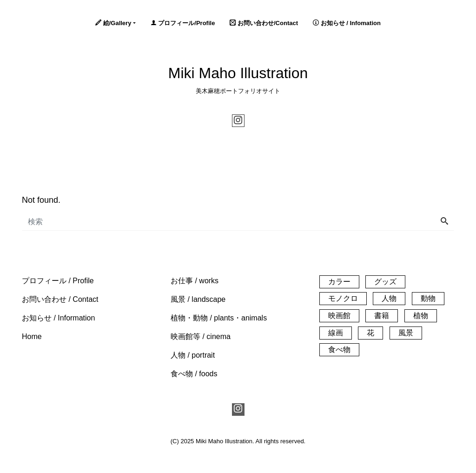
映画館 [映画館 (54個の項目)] (339, 316)
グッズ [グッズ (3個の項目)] (385, 282)
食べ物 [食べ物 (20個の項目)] (339, 350)
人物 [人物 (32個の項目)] (389, 298)
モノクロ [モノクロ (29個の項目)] (343, 298)
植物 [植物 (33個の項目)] (421, 316)
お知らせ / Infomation (347, 23)
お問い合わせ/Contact (264, 23)
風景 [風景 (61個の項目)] (406, 333)
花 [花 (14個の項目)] (370, 333)
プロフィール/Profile (183, 23)
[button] (58, 281)
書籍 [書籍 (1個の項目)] (382, 316)
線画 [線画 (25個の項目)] (336, 333)
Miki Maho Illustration (238, 73)
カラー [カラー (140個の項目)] (339, 282)
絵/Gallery (113, 23)
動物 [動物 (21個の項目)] (428, 298)
